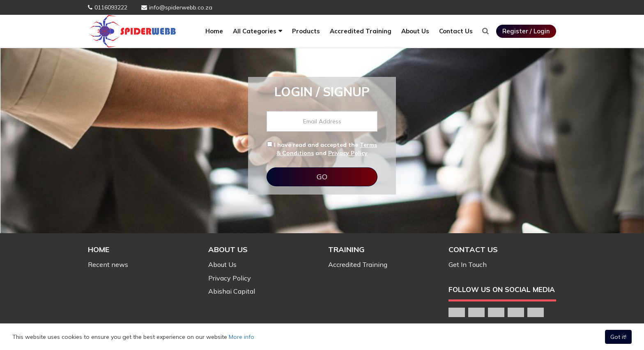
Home (214, 31)
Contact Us (456, 31)
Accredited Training (361, 31)
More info (241, 337)
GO (322, 177)
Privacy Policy (348, 153)
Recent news (108, 264)
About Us (415, 31)
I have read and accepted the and (322, 149)
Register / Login (526, 31)
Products (306, 31)
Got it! (618, 337)
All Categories (255, 31)
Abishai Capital (232, 291)
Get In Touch (468, 264)
